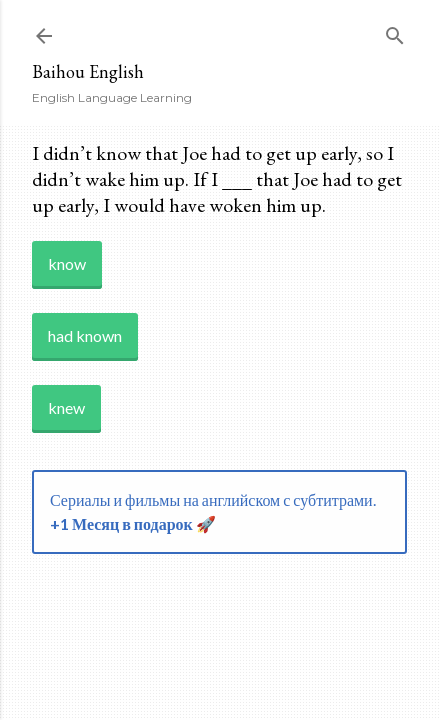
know (67, 263)
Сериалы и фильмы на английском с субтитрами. (213, 511)
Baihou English (88, 71)
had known (85, 335)
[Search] (395, 31)
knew (66, 407)
